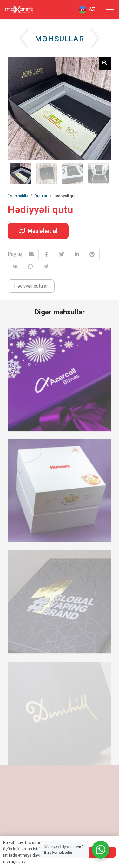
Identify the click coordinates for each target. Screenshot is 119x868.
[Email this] (31, 255)
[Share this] (46, 255)
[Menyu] (110, 9)
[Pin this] (92, 255)
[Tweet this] (62, 255)
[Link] (19, 9)
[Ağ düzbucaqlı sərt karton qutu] (60, 496)
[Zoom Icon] (105, 63)
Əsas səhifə (18, 196)
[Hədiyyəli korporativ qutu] (60, 384)
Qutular (41, 196)
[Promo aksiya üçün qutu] (60, 607)
